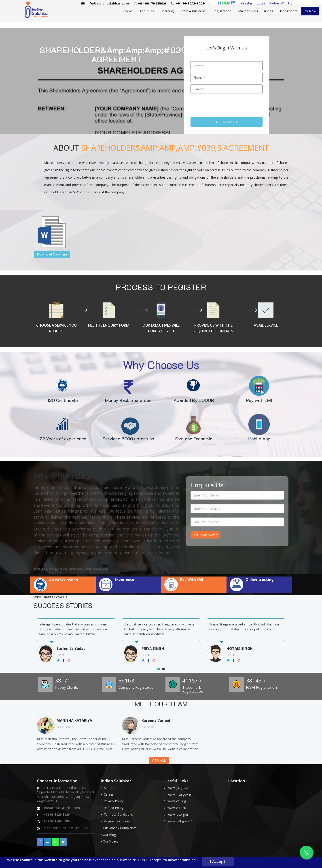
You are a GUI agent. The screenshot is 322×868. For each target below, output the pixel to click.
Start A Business (193, 11)
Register (246, 3)
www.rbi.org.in (178, 814)
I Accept (218, 861)
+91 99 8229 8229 (188, 3)
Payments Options (117, 821)
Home (128, 11)
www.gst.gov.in (178, 788)
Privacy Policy (114, 801)
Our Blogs (110, 835)
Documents (289, 11)
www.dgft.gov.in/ (180, 821)
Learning (167, 11)
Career (109, 794)
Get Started (227, 122)
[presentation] (225, 103)
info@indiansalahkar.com (105, 3)
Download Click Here (52, 254)
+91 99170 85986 (150, 3)
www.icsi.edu (177, 808)
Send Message (205, 535)
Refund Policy (114, 808)
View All (159, 760)
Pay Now (309, 11)
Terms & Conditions (118, 814)
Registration (222, 11)
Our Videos (111, 841)
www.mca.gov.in (179, 794)
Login (261, 3)
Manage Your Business (256, 11)
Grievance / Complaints (120, 828)
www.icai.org (177, 801)
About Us (147, 11)
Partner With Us (281, 3)
